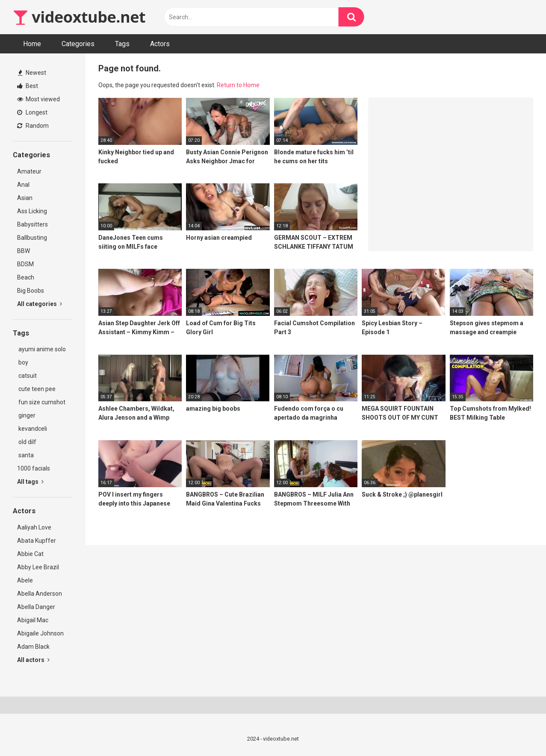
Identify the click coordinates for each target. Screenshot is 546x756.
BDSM (25, 264)
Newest (32, 73)
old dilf (27, 442)
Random (33, 126)
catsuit (27, 376)
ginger (26, 415)
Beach (26, 277)
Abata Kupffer (37, 541)
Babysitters (32, 224)
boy (23, 362)
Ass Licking (32, 211)
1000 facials (34, 468)
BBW (24, 251)
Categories (78, 44)
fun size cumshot (41, 402)
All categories (40, 304)
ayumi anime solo (41, 349)
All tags (30, 482)
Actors (160, 44)
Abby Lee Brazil (38, 567)
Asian (25, 198)
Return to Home (238, 85)
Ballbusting (32, 238)
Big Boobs (31, 291)
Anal (23, 185)
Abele (25, 580)
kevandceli (32, 429)
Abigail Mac (33, 620)
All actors (33, 660)
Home (32, 44)
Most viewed (38, 99)
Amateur (29, 171)
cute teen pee (36, 389)
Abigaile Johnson (40, 633)
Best (28, 86)
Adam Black (33, 647)
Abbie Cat (30, 554)
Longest (32, 112)
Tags (122, 44)
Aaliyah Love (34, 527)
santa (25, 455)
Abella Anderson (40, 594)
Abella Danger (36, 607)
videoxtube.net (79, 17)
